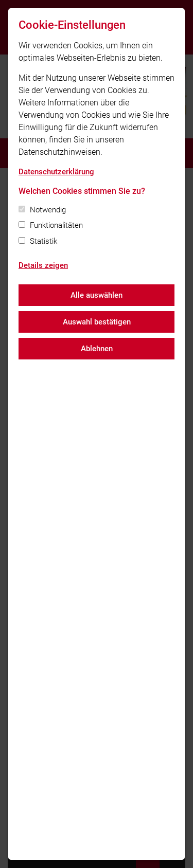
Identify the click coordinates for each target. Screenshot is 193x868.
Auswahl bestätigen (97, 322)
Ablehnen (97, 349)
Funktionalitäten (56, 225)
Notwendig (48, 210)
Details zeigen (43, 265)
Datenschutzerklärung (56, 172)
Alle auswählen (97, 295)
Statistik (43, 241)
